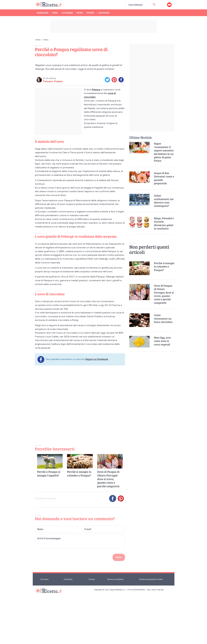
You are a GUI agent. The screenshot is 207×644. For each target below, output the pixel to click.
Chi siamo (44, 630)
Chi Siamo (104, 13)
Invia (119, 608)
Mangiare (43, 13)
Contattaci (68, 630)
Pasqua (96, 141)
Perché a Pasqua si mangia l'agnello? (49, 525)
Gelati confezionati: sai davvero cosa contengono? (164, 201)
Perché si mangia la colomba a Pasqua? (79, 525)
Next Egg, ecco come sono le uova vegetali (162, 341)
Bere (55, 13)
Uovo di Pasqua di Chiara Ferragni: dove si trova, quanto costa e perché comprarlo (108, 530)
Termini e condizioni (115, 630)
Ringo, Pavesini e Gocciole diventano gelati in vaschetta (164, 223)
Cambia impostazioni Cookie (151, 630)
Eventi (90, 13)
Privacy (92, 630)
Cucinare (67, 13)
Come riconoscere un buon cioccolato (163, 318)
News (80, 13)
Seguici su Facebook (97, 410)
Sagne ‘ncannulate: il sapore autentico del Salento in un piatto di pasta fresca (164, 152)
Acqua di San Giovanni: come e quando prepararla (164, 178)
